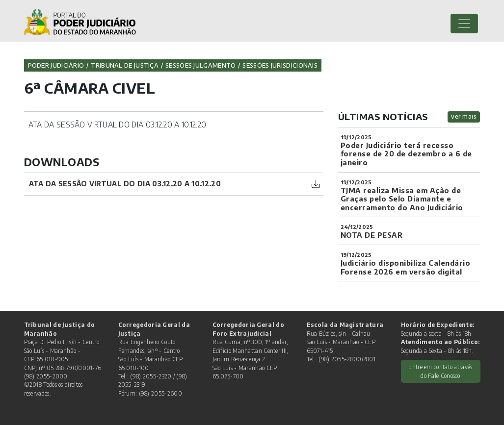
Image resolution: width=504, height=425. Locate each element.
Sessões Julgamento (200, 65)
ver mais (464, 116)
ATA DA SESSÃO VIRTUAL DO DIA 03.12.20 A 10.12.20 (125, 184)
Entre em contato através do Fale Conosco (440, 371)
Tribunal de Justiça (125, 65)
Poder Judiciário (56, 65)
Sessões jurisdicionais (280, 65)
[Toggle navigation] (464, 24)
